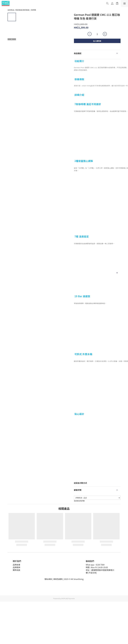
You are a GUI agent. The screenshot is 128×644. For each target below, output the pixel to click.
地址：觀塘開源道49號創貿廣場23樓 (100, 571)
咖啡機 (34, 10)
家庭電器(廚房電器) (23, 10)
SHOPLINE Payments (68, 598)
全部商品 (11, 10)
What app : (91, 565)
